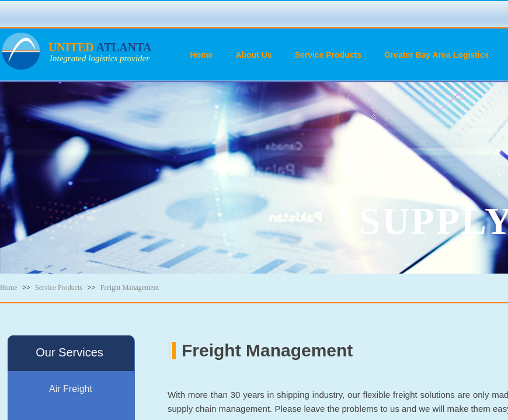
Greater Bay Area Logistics (436, 55)
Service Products (328, 55)
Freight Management (130, 288)
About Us (253, 55)
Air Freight (71, 389)
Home (202, 55)
